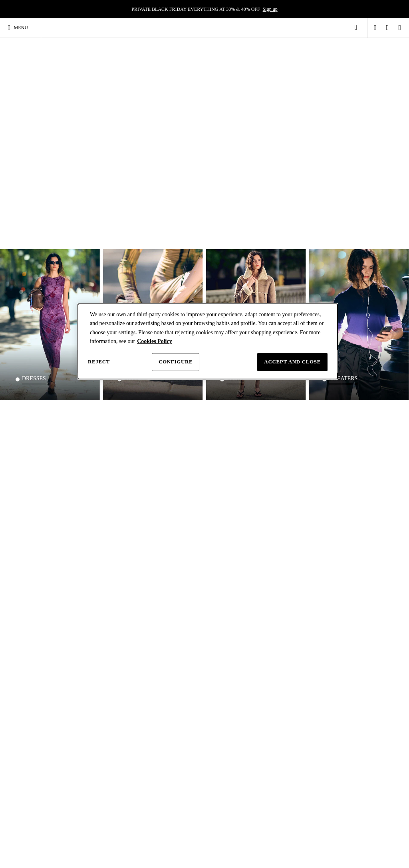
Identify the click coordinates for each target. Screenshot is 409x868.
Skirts (40, 819)
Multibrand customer (231, 689)
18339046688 (87, 572)
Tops (98, 737)
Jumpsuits (44, 811)
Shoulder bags (165, 737)
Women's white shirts (231, 743)
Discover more (281, 466)
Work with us (223, 647)
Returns (82, 647)
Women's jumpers (345, 784)
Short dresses (47, 768)
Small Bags (163, 752)
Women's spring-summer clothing (51, 779)
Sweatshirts (339, 768)
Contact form (93, 552)
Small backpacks (285, 745)
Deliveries (84, 641)
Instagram (221, 841)
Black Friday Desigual (232, 665)
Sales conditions (294, 665)
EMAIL (82, 562)
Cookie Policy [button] (292, 647)
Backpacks (286, 724)
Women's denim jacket (350, 737)
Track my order (157, 543)
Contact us (152, 653)
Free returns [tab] (304, 521)
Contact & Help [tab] (166, 629)
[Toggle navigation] (21, 28)
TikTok (252, 841)
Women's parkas (343, 760)
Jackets (340, 724)
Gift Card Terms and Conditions (299, 686)
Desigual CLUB (90, 659)
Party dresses (47, 737)
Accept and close (292, 362)
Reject (99, 362)
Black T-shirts (106, 772)
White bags (163, 776)
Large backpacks (285, 737)
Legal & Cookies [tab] (304, 629)
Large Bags (163, 745)
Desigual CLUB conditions (305, 671)
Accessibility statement (301, 695)
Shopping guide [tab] (97, 629)
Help (147, 641)
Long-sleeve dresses (54, 752)
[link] (356, 27)
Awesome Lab (224, 659)
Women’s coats (342, 776)
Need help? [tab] (95, 521)
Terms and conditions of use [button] (306, 659)
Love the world (225, 653)
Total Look (104, 780)
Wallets (159, 784)
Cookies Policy (155, 341)
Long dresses (47, 760)
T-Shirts (105, 724)
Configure (176, 362)
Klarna (81, 665)
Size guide (152, 647)
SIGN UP (230, 467)
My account (86, 653)
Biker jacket (340, 745)
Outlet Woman (224, 683)
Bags (159, 724)
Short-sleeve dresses (54, 745)
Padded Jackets (342, 752)
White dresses (48, 804)
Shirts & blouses (223, 727)
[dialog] (208, 341)
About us (219, 641)
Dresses (46, 724)
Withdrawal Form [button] (296, 677)
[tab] (102, 632)
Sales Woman (223, 677)
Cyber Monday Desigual (234, 671)
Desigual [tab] (224, 629)
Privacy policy (293, 641)
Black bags (162, 768)
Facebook (282, 841)
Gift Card (83, 671)
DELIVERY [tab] (229, 521)
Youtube (315, 841)
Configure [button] (289, 653)
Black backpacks (285, 752)
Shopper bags (165, 760)
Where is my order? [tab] (165, 525)
